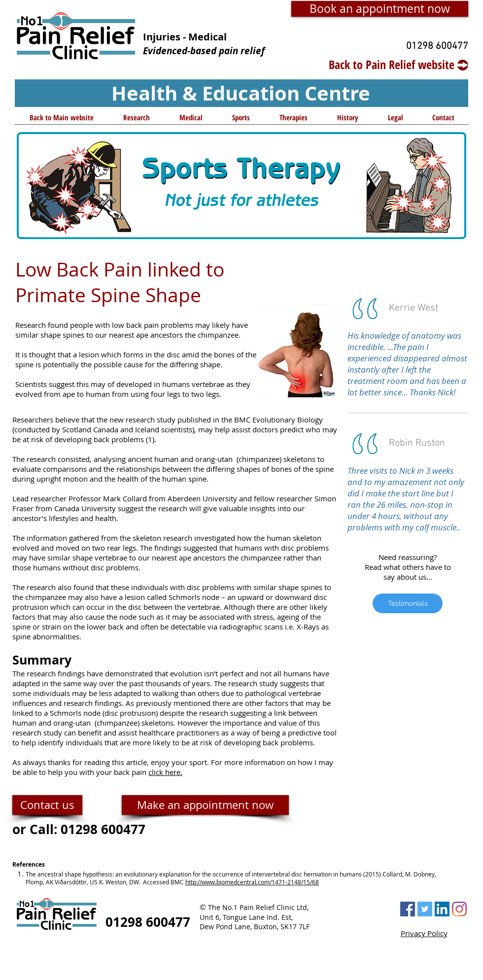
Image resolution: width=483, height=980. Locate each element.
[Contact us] (47, 805)
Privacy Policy (424, 933)
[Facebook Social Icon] (408, 909)
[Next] (454, 186)
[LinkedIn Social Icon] (442, 909)
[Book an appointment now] (380, 9)
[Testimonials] (408, 603)
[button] (137, 121)
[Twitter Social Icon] (425, 909)
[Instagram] (459, 909)
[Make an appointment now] (205, 805)
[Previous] (29, 186)
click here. (165, 772)
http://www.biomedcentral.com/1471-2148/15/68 (252, 882)
